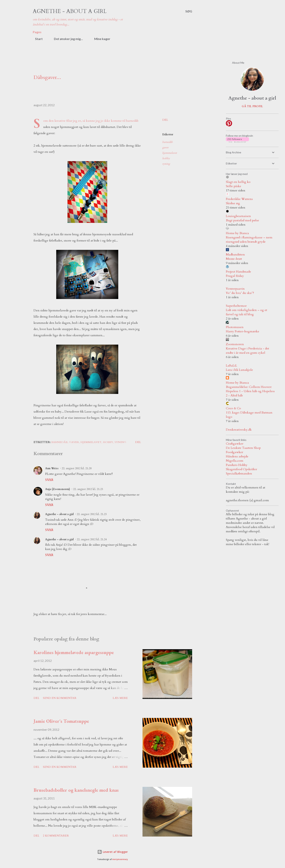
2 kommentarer (56, 836)
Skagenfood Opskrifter (241, 469)
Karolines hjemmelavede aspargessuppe (74, 652)
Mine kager (100, 39)
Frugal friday (235, 276)
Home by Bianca (237, 233)
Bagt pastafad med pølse (242, 220)
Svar (49, 480)
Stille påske (234, 186)
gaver (165, 147)
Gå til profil (252, 106)
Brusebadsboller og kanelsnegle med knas (76, 790)
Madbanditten (235, 255)
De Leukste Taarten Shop (243, 448)
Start (37, 39)
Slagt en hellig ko (238, 182)
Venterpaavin (235, 289)
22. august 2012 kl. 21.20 (77, 468)
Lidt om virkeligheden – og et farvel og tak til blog (247, 312)
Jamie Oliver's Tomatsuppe (61, 721)
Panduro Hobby (237, 465)
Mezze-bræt (234, 259)
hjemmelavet (170, 153)
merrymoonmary (120, 859)
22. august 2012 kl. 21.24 (92, 539)
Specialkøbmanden (239, 474)
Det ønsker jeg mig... (66, 39)
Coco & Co (233, 408)
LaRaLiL (231, 366)
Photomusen (235, 327)
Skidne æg (233, 203)
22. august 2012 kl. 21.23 (88, 489)
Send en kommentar (60, 698)
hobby (166, 158)
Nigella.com (235, 461)
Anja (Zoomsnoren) (58, 489)
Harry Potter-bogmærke (243, 331)
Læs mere (120, 698)
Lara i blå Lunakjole (239, 370)
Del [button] (165, 120)
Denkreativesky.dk (239, 430)
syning (166, 164)
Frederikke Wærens (239, 199)
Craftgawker (235, 444)
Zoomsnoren (235, 344)
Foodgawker (234, 452)
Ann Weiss (52, 468)
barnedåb (168, 142)
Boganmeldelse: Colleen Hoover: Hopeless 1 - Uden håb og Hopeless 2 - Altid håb (250, 391)
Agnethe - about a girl (70, 11)
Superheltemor (236, 306)
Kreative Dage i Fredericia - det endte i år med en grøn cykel (247, 351)
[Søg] (189, 11)
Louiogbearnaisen (238, 216)
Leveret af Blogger (113, 852)
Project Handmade (238, 272)
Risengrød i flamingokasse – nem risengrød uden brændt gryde (249, 240)
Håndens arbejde (237, 456)
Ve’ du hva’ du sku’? (240, 293)
